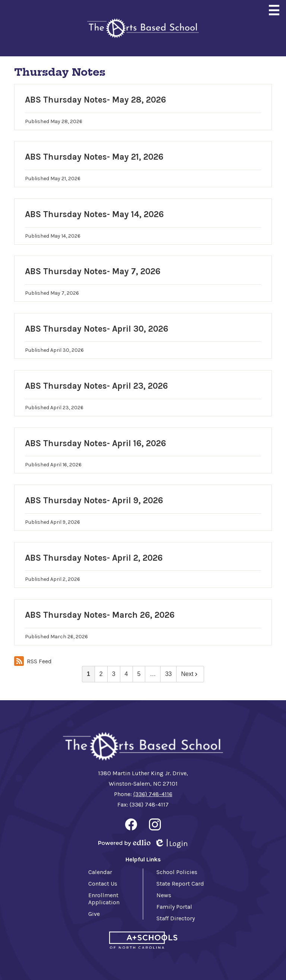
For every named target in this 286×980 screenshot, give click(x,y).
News (164, 895)
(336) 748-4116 (153, 794)
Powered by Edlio (124, 843)
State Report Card (180, 884)
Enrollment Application (104, 899)
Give (94, 914)
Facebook (131, 826)
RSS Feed (33, 661)
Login (171, 844)
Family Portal (174, 907)
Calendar (100, 872)
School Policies (177, 872)
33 (168, 674)
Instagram (155, 826)
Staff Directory (176, 918)
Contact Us (103, 884)
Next (190, 674)
